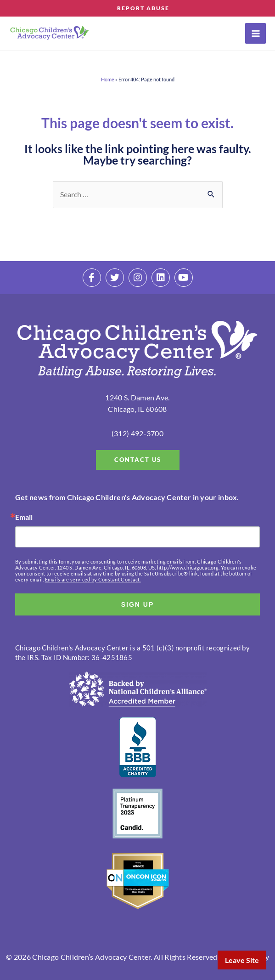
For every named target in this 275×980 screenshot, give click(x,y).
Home (108, 79)
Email (24, 517)
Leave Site (242, 960)
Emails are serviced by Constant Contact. (93, 579)
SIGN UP (138, 604)
